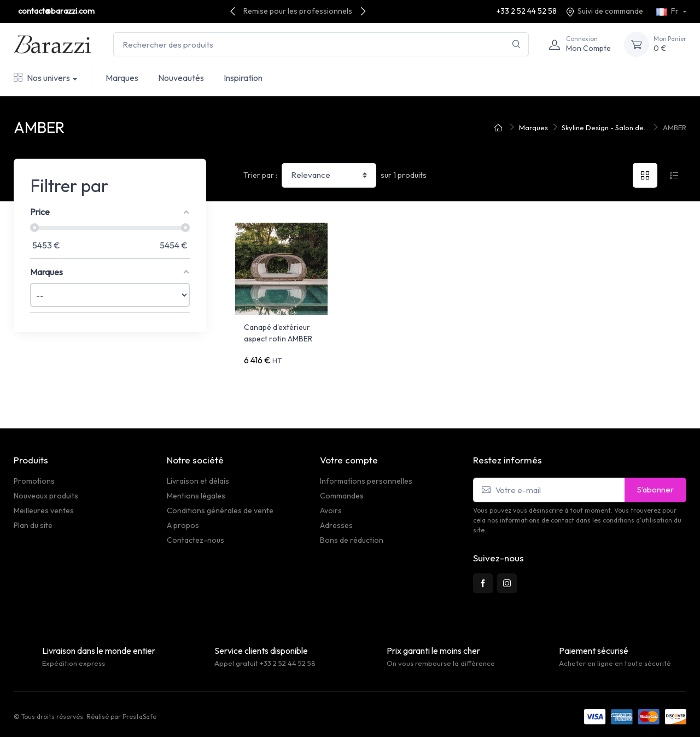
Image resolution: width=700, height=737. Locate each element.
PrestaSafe (139, 712)
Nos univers (42, 78)
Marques (122, 78)
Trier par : (260, 175)
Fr (668, 11)
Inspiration (243, 78)
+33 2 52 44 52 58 (527, 11)
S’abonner (655, 484)
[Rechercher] (517, 45)
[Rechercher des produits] (321, 45)
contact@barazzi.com (56, 11)
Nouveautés (181, 78)
